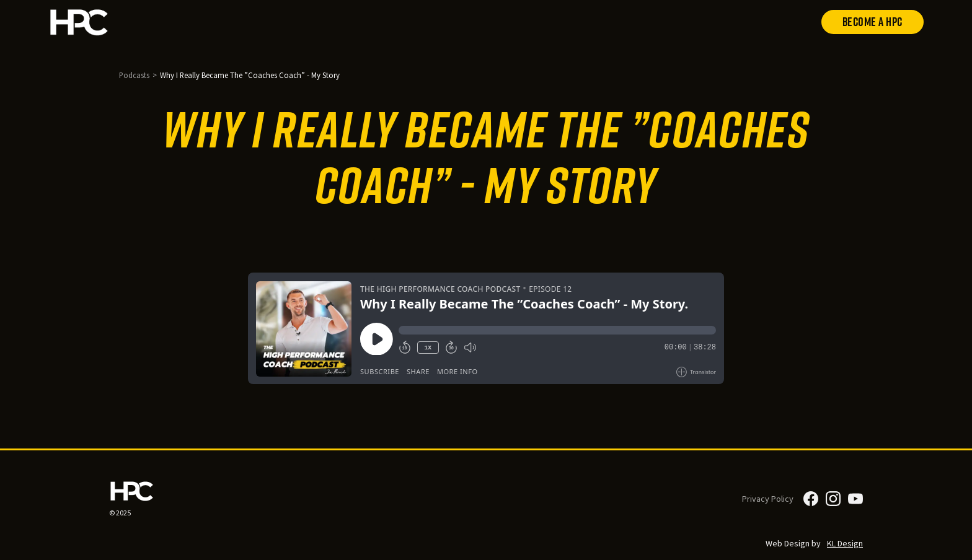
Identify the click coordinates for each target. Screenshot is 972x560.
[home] (120, 22)
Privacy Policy (768, 499)
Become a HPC (873, 22)
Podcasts (134, 75)
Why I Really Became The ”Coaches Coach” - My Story (250, 75)
